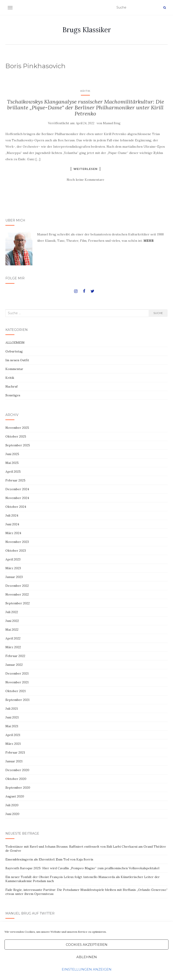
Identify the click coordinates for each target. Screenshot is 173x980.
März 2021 (13, 744)
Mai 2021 (12, 726)
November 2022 (17, 594)
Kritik (85, 91)
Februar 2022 (15, 656)
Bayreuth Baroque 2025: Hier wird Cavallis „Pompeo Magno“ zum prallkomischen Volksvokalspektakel (82, 868)
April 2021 (13, 735)
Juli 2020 (12, 805)
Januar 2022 (14, 665)
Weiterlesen (85, 169)
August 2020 (15, 796)
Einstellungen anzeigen (87, 969)
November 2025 (17, 428)
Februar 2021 (15, 752)
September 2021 (17, 700)
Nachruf (11, 386)
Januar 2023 (14, 577)
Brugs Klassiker (87, 30)
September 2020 (18, 788)
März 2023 (13, 568)
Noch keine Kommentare (85, 180)
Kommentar (14, 369)
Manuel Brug (112, 123)
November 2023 (17, 542)
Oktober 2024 (16, 507)
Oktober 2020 (16, 779)
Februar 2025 (15, 480)
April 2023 (13, 559)
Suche (158, 313)
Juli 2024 (12, 515)
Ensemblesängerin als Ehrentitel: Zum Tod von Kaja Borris (49, 859)
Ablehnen (87, 957)
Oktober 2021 (16, 691)
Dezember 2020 (17, 770)
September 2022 (18, 603)
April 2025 (13, 472)
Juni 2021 (12, 717)
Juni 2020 (12, 814)
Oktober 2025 (16, 436)
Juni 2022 (12, 621)
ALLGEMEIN (15, 343)
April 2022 (13, 638)
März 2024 (13, 533)
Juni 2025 (12, 454)
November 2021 (17, 682)
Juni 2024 (12, 524)
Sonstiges (13, 395)
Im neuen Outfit (17, 360)
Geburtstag (14, 351)
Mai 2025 (12, 463)
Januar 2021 (14, 761)
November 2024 (17, 498)
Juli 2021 (12, 709)
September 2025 (18, 445)
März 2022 (13, 647)
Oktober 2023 (16, 551)
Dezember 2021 (17, 673)
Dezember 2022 (17, 586)
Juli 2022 (12, 612)
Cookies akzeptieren (87, 945)
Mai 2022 (12, 630)
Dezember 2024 (17, 489)
